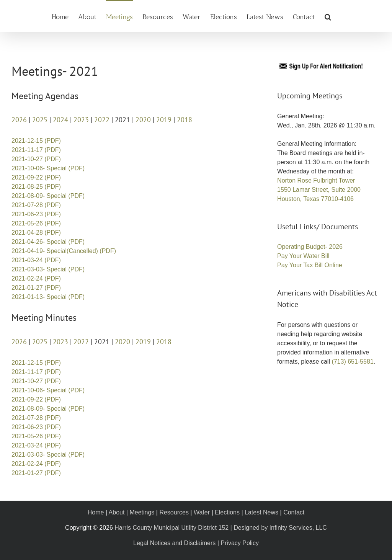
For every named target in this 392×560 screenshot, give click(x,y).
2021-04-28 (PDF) (36, 233)
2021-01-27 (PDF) (36, 288)
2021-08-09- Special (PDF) (48, 196)
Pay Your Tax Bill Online (310, 265)
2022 (102, 120)
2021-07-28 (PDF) (36, 205)
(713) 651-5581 (352, 362)
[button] (328, 16)
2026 (19, 120)
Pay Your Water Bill (303, 256)
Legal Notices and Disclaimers (174, 543)
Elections (227, 512)
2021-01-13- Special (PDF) (48, 297)
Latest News (261, 512)
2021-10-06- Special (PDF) (48, 168)
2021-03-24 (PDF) (36, 260)
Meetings (142, 512)
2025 (40, 120)
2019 (164, 120)
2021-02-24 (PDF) (36, 278)
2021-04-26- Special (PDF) (48, 242)
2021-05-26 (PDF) (36, 223)
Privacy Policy (240, 543)
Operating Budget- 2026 (310, 247)
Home (96, 512)
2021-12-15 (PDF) (36, 141)
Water (202, 512)
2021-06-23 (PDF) (36, 214)
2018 (185, 120)
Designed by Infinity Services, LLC (280, 528)
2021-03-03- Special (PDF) (48, 269)
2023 (81, 120)
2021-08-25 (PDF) (36, 187)
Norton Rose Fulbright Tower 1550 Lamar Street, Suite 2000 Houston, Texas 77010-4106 (319, 190)
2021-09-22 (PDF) (36, 177)
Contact (294, 512)
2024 (60, 120)
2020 (143, 120)
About (117, 512)
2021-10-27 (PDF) (36, 159)
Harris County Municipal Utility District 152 (171, 528)
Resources (174, 512)
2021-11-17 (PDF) (36, 150)
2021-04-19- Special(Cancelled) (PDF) (64, 251)
